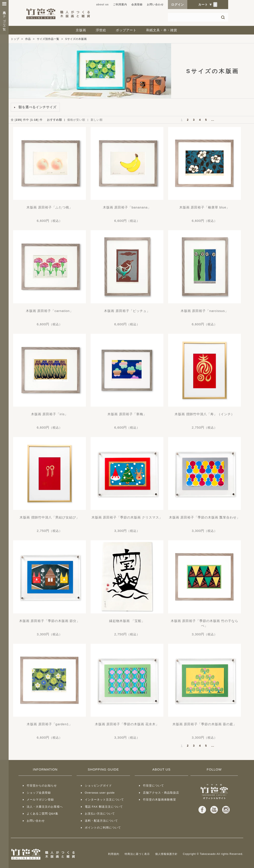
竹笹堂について (153, 786)
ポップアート (126, 30)
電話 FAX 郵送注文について (104, 807)
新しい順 (97, 120)
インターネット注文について (104, 800)
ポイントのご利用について (103, 828)
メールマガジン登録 (40, 800)
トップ (15, 39)
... (213, 120)
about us (102, 5)
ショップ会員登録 (39, 793)
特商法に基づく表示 (137, 854)
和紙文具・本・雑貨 (162, 30)
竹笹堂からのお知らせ (42, 786)
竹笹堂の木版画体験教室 (160, 800)
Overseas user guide (100, 793)
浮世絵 (101, 30)
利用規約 (114, 854)
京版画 (81, 30)
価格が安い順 (76, 120)
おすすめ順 (54, 120)
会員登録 (137, 5)
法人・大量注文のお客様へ (45, 807)
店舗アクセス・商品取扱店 (161, 793)
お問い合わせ (155, 5)
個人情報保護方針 (166, 854)
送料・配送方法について (101, 821)
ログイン (178, 5)
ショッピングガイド (98, 786)
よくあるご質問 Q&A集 (43, 814)
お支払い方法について (100, 814)
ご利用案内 (120, 5)
